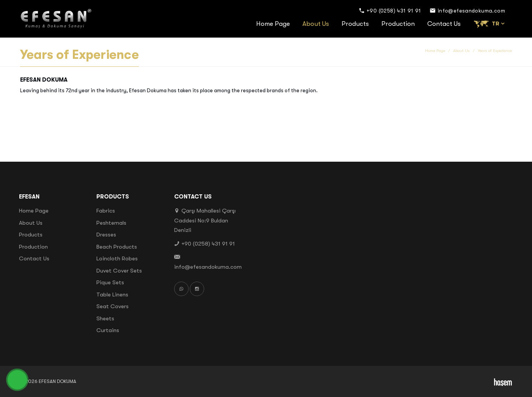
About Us (316, 24)
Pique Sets (110, 282)
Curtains (108, 330)
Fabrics (106, 211)
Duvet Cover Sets (119, 271)
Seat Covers (113, 306)
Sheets (105, 318)
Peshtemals (111, 223)
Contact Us (444, 24)
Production (398, 24)
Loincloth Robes (117, 258)
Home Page (273, 24)
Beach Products (117, 247)
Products (355, 24)
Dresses (106, 235)
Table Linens (112, 295)
